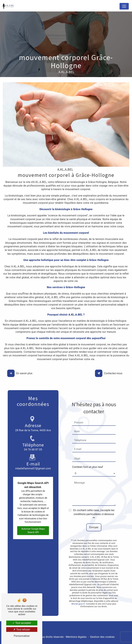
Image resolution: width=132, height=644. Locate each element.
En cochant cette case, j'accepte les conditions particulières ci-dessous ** (94, 506)
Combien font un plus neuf (88, 458)
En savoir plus (20, 373)
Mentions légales (76, 637)
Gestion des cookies (102, 637)
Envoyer (94, 519)
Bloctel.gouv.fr (78, 595)
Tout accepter (22, 623)
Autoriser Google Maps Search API (33, 522)
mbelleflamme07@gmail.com (33, 451)
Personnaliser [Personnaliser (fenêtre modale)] (22, 636)
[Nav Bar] (124, 6)
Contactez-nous (109, 373)
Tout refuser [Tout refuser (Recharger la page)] (22, 629)
